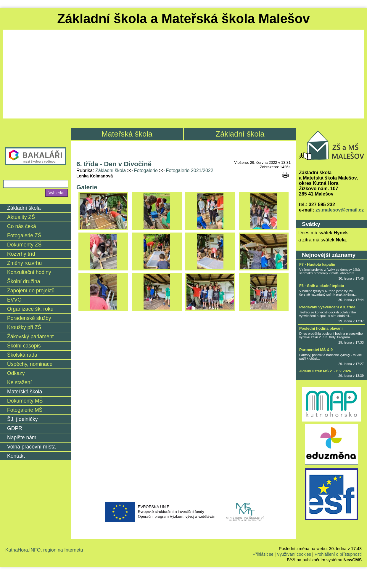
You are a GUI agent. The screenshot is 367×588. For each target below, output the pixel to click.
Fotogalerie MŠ (25, 410)
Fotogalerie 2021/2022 (189, 170)
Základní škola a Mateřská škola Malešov (183, 19)
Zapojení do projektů (31, 291)
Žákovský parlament (30, 337)
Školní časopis (24, 346)
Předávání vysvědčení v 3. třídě (327, 307)
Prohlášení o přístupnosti (338, 554)
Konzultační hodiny (29, 272)
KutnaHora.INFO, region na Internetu (44, 550)
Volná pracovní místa (31, 447)
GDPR (15, 428)
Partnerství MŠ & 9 (316, 350)
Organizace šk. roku (30, 309)
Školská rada (22, 355)
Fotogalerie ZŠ (24, 235)
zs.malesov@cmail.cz (340, 210)
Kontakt (16, 456)
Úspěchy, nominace (30, 364)
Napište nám (22, 438)
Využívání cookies (294, 554)
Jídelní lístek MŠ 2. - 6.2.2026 (325, 371)
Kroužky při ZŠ (24, 327)
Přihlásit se (263, 554)
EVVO (14, 300)
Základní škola (240, 134)
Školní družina (24, 281)
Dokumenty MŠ (25, 401)
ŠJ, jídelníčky (22, 419)
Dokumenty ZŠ (24, 245)
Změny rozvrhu (24, 263)
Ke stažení (19, 382)
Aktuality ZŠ (21, 217)
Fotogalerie (146, 170)
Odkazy (16, 373)
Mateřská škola (127, 134)
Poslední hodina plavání (321, 328)
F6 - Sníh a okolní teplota (322, 286)
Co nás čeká (22, 226)
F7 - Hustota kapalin (317, 264)
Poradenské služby (29, 318)
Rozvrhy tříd (21, 254)
